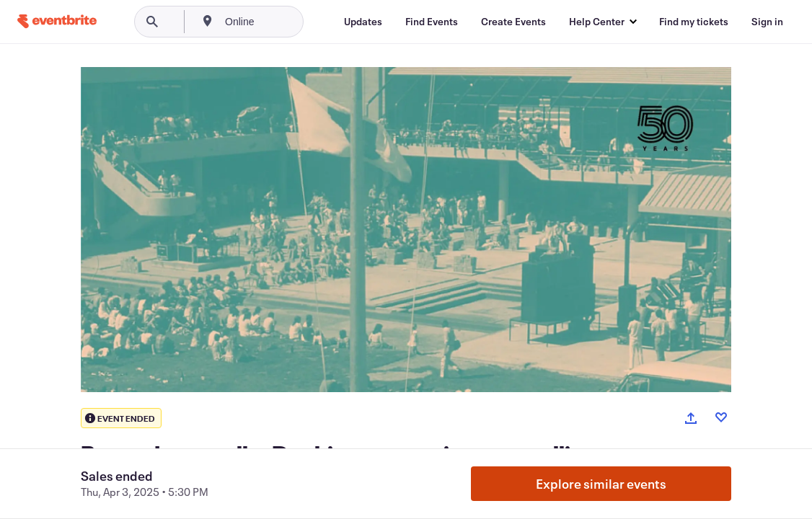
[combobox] (288, 22)
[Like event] (721, 417)
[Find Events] (432, 22)
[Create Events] (513, 22)
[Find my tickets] (694, 22)
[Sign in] (767, 22)
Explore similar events (601, 484)
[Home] (57, 21)
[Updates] (363, 22)
